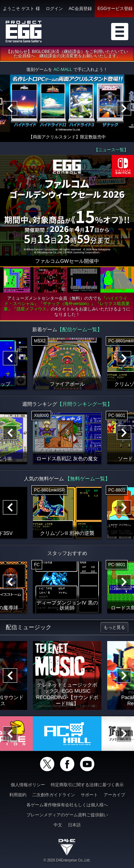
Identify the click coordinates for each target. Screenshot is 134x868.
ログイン (54, 9)
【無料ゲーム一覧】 (88, 479)
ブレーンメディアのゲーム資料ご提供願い (67, 815)
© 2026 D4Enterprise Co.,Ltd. (67, 860)
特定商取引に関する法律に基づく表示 (87, 785)
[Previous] (10, 109)
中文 (58, 825)
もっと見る (114, 627)
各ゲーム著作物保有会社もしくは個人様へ (67, 805)
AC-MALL (63, 70)
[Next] (124, 109)
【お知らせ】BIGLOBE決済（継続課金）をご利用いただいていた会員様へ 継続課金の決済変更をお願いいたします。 (67, 54)
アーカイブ (114, 795)
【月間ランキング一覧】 (85, 404)
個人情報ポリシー (28, 785)
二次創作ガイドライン (54, 795)
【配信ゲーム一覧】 (80, 329)
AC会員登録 (80, 9)
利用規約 (18, 795)
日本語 (74, 825)
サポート (89, 795)
